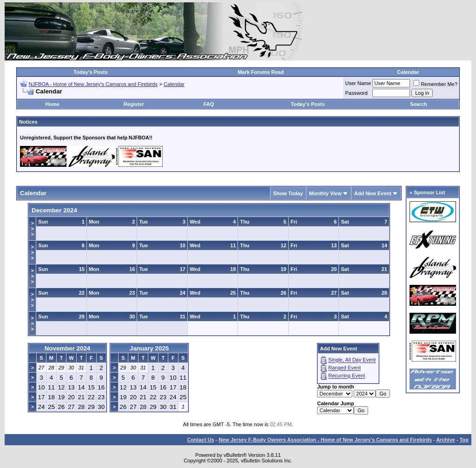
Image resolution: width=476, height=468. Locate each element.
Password (357, 93)
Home (52, 104)
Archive (446, 440)
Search (419, 104)
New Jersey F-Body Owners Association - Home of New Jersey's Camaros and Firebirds (325, 440)
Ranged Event (344, 368)
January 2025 (149, 348)
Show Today (288, 193)
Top (464, 440)
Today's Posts (90, 72)
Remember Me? (435, 84)
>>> (32, 229)
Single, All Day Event (352, 360)
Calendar (408, 72)
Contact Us (200, 440)
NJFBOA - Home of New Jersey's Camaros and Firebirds (93, 84)
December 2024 (54, 210)
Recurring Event (347, 376)
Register (134, 104)
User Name (358, 83)
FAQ (209, 104)
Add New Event (373, 193)
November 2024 (68, 348)
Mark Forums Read (261, 72)
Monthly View (325, 193)
